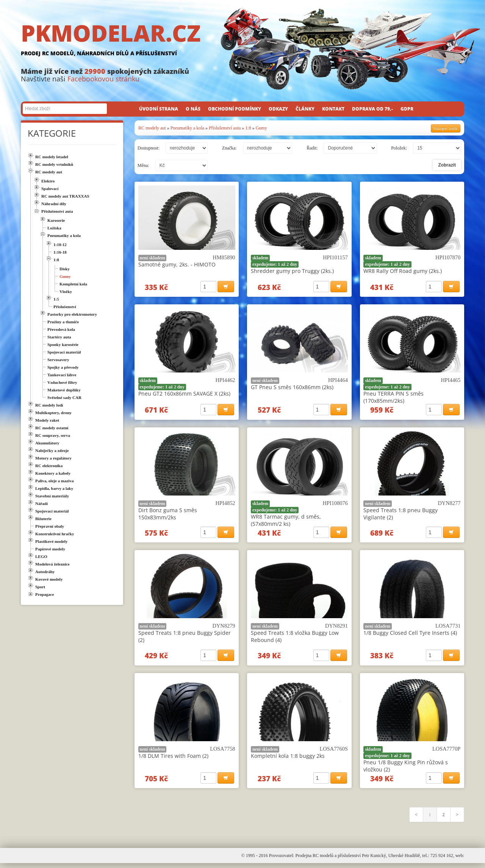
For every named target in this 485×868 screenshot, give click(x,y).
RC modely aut (152, 128)
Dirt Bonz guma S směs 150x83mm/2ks (168, 516)
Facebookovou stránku (103, 79)
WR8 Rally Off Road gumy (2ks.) (403, 271)
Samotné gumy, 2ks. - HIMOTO (177, 264)
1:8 (248, 128)
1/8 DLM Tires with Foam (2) (173, 760)
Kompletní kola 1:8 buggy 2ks (288, 760)
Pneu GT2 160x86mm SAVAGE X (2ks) (184, 395)
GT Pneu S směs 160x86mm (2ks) (292, 388)
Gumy (261, 128)
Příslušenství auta (225, 128)
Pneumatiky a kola (187, 128)
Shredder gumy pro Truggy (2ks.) (292, 271)
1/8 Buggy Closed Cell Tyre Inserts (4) (410, 636)
